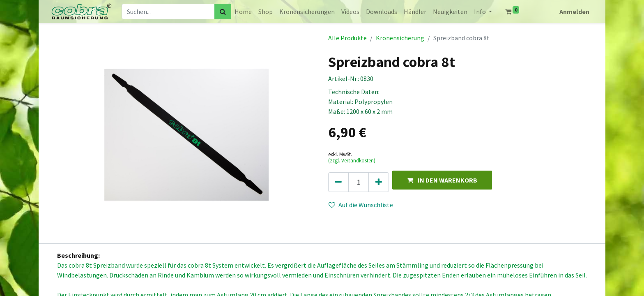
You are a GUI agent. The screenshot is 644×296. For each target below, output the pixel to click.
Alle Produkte (347, 38)
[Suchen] (223, 12)
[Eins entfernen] (338, 182)
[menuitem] (243, 12)
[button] (442, 180)
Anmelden (574, 12)
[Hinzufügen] (379, 182)
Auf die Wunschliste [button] (361, 205)
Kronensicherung (400, 38)
